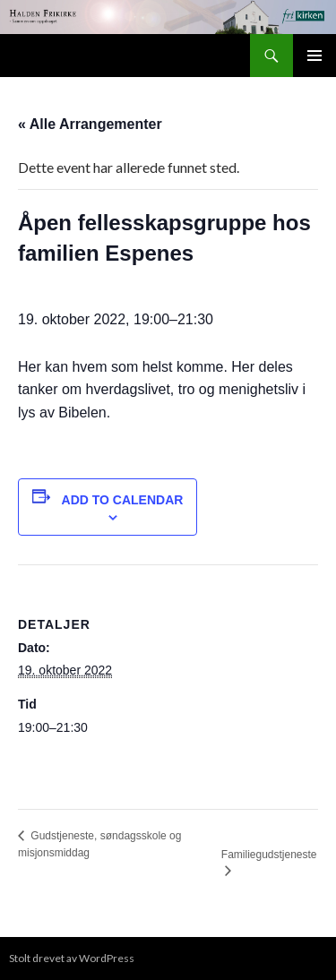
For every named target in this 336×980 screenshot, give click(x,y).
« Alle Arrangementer (90, 124)
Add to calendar (123, 500)
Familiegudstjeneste (269, 855)
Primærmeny (314, 56)
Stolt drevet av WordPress (72, 958)
